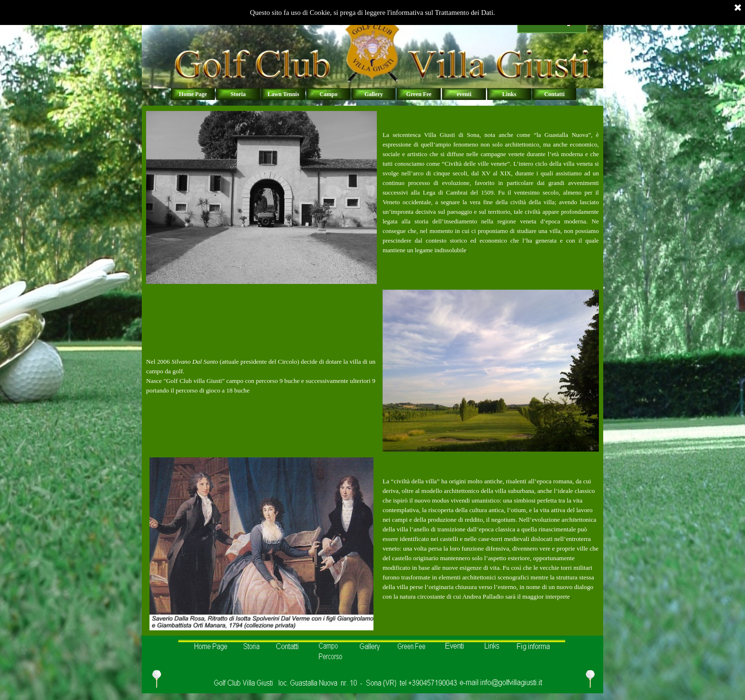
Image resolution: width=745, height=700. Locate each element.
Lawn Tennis (284, 94)
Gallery (374, 94)
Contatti (554, 94)
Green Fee (419, 94)
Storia (238, 94)
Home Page (193, 94)
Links (509, 94)
